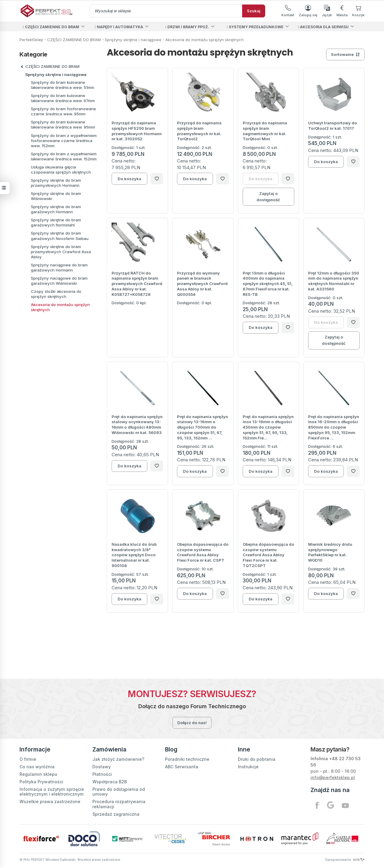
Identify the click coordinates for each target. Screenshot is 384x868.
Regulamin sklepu (38, 774)
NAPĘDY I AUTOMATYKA (119, 27)
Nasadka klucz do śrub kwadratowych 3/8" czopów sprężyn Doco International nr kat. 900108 (134, 555)
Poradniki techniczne (187, 759)
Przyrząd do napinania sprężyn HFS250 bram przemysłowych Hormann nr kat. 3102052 (137, 131)
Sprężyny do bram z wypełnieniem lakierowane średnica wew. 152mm (64, 156)
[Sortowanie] (345, 55)
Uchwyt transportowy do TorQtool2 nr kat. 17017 (333, 126)
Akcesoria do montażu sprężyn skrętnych (60, 307)
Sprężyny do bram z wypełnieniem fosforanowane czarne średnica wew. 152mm (64, 141)
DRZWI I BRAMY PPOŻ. (187, 27)
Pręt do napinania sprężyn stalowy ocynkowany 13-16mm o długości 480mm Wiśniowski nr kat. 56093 (137, 425)
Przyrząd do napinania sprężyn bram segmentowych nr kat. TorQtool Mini (265, 131)
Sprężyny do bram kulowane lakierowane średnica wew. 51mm (63, 85)
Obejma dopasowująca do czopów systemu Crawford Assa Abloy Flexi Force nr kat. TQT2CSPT (268, 555)
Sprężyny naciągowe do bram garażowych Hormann (59, 267)
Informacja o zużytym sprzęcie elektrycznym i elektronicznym (52, 791)
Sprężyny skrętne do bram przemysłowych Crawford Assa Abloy (61, 252)
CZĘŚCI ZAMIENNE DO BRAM (51, 27)
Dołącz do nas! (192, 723)
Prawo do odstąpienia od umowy (119, 791)
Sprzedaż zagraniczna (116, 814)
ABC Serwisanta (182, 767)
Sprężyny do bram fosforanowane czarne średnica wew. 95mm (63, 111)
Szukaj (254, 11)
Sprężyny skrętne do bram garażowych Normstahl (56, 222)
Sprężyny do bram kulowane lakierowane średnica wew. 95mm (63, 124)
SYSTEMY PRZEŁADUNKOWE (255, 27)
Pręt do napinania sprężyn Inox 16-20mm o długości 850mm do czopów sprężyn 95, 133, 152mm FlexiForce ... (334, 427)
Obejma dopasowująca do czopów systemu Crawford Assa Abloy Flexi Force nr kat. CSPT (203, 552)
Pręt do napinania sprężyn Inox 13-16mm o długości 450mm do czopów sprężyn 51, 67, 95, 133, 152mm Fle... (268, 427)
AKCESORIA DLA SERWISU (323, 27)
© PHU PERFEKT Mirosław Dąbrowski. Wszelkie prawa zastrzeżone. (70, 860)
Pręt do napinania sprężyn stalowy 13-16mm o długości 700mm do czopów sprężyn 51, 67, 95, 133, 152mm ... (202, 427)
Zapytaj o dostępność (268, 197)
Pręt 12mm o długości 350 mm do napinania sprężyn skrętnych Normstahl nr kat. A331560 (334, 281)
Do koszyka (129, 179)
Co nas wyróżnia (37, 767)
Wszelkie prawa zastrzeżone (50, 801)
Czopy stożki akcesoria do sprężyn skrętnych (56, 294)
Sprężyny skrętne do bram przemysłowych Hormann (56, 183)
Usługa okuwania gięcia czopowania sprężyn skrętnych (61, 170)
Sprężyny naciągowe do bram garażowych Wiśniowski (59, 281)
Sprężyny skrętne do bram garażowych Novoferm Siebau (60, 236)
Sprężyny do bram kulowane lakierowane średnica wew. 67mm (63, 98)
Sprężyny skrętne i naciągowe (56, 74)
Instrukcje (248, 767)
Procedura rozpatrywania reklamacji (119, 804)
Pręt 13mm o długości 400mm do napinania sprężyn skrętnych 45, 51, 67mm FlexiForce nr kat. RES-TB (268, 284)
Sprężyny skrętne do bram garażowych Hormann (56, 209)
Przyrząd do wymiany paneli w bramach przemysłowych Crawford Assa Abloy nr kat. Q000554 (202, 284)
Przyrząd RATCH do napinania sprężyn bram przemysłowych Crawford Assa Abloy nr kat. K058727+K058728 (137, 284)
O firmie (28, 759)
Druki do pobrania (257, 759)
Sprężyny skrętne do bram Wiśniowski (56, 196)
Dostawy (102, 767)
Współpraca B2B (110, 782)
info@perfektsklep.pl (333, 777)
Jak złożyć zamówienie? (118, 759)
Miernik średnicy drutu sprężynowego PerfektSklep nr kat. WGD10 (330, 552)
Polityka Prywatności (41, 782)
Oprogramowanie (345, 860)
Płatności (102, 774)
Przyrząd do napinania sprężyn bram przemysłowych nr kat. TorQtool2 (199, 131)
